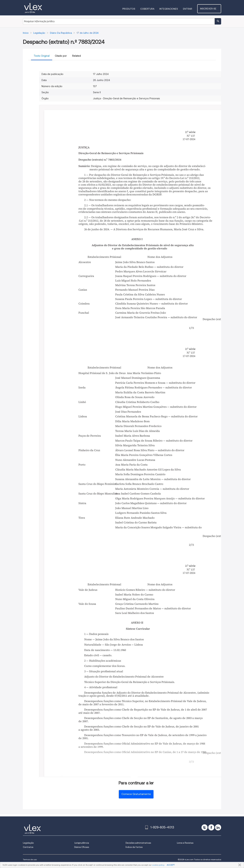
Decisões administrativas (138, 843)
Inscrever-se (211, 9)
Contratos (28, 847)
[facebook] (211, 827)
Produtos (132, 9)
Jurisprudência (82, 843)
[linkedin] (218, 827)
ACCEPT (171, 865)
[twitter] (205, 827)
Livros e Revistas (185, 843)
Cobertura (150, 9)
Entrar (190, 9)
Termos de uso (30, 859)
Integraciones (172, 9)
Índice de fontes (134, 847)
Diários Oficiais (82, 847)
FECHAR (239, 865)
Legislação (28, 843)
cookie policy (158, 865)
